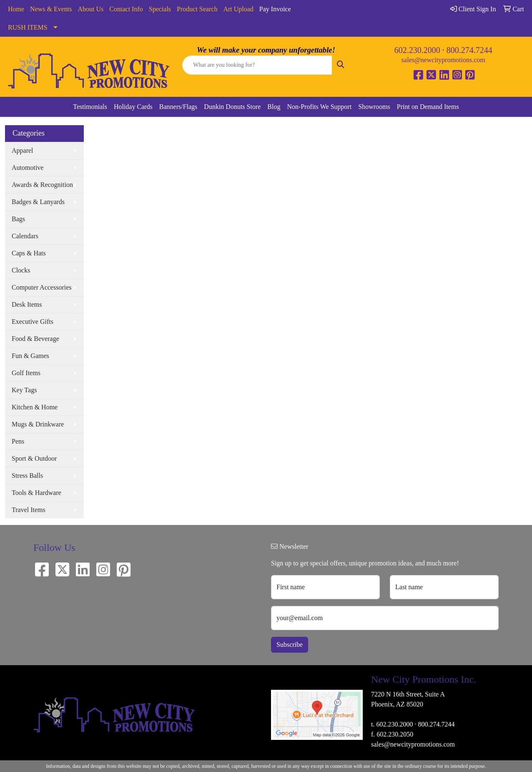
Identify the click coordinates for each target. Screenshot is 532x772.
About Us (91, 9)
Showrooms (374, 107)
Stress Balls (27, 476)
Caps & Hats (29, 253)
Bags (18, 219)
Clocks (21, 270)
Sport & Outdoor (34, 458)
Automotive (28, 168)
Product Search (197, 9)
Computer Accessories (42, 287)
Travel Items (29, 510)
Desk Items (27, 304)
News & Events (51, 9)
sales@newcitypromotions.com (443, 60)
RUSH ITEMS (28, 27)
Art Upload (238, 9)
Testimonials (90, 107)
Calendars (25, 236)
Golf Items (26, 373)
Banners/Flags (178, 107)
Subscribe (290, 645)
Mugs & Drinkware (38, 424)
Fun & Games (30, 356)
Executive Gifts (33, 322)
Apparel (23, 150)
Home (16, 9)
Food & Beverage (35, 339)
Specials (160, 9)
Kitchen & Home (35, 407)
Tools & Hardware (36, 493)
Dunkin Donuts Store (232, 107)
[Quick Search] (257, 65)
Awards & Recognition (42, 185)
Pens (18, 441)
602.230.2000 (417, 50)
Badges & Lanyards (38, 202)
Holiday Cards (133, 107)
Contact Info (126, 9)
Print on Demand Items (428, 107)
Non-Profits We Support (319, 107)
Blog (274, 107)
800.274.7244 (469, 50)
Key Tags (24, 390)
